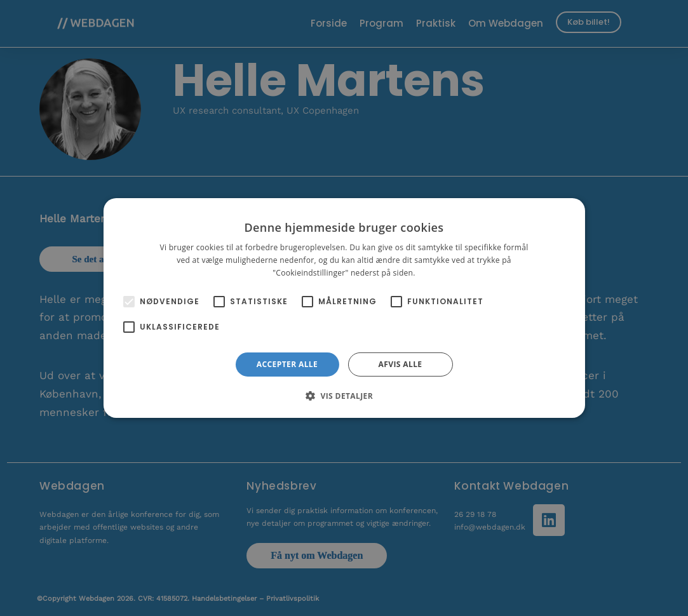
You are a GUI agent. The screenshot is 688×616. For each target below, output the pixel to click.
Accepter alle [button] (287, 364)
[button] (344, 396)
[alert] (344, 308)
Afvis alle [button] (401, 364)
